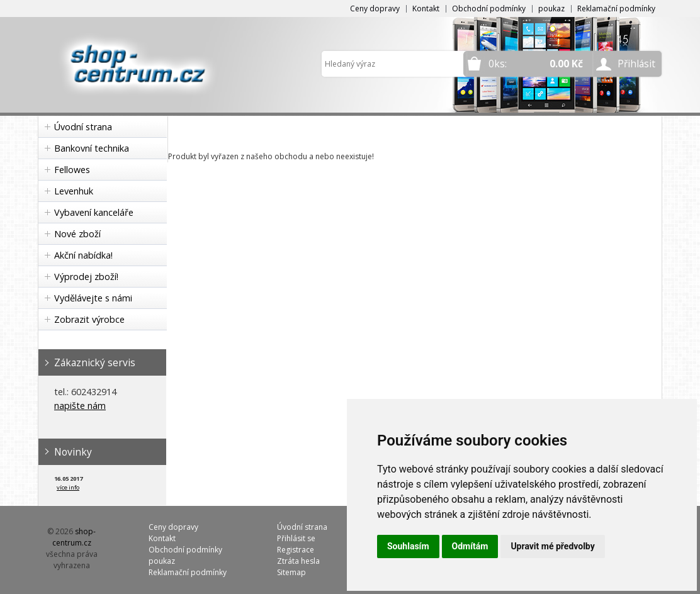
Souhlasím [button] (408, 546)
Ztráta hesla (298, 561)
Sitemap (291, 572)
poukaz (551, 8)
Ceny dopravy (375, 8)
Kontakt (426, 8)
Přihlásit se (296, 538)
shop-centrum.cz (74, 537)
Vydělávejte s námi (93, 298)
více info (68, 487)
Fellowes (72, 170)
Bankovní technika (92, 148)
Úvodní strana (83, 127)
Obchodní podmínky (489, 8)
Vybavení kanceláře (94, 212)
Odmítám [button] (470, 546)
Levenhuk (74, 191)
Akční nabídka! (83, 255)
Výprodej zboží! (86, 277)
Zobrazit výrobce (89, 319)
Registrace (296, 550)
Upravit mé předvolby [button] (552, 546)
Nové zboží (77, 234)
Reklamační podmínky (616, 8)
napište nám (80, 406)
